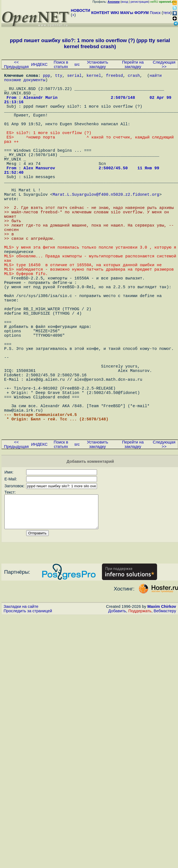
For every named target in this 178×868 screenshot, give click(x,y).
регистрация (140, 2)
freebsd (114, 76)
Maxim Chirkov (162, 702)
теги (167, 13)
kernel (94, 76)
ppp (47, 76)
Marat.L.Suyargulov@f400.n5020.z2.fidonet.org (106, 225)
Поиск (155, 13)
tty (59, 76)
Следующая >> (164, 64)
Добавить (117, 707)
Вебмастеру (165, 707)
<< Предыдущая (17, 64)
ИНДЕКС (39, 64)
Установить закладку (97, 64)
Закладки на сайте (21, 702)
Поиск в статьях (61, 64)
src (77, 64)
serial (75, 76)
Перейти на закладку (133, 64)
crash (134, 76)
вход (125, 2)
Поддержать (140, 707)
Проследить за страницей (28, 707)
